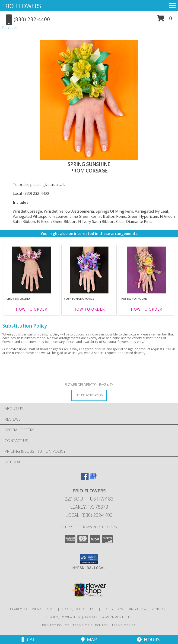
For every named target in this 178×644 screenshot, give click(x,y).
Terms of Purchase (90, 625)
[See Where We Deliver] (89, 395)
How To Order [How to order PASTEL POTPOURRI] (147, 309)
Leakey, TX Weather (63, 617)
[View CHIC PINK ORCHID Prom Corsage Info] (32, 270)
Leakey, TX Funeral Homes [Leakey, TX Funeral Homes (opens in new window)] (33, 609)
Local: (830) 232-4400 (31, 193)
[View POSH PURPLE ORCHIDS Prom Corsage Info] (89, 270)
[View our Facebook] (85, 479)
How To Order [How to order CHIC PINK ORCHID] (32, 309)
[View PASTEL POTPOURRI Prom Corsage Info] (147, 270)
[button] (164, 20)
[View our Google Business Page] (93, 479)
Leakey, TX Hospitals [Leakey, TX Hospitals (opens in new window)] (79, 609)
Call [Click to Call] (30, 639)
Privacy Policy (56, 625)
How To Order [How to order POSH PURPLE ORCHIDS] (89, 309)
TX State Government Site (108, 617)
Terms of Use (124, 625)
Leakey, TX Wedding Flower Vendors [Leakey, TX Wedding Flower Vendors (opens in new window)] (135, 609)
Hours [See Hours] (148, 639)
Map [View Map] (89, 639)
